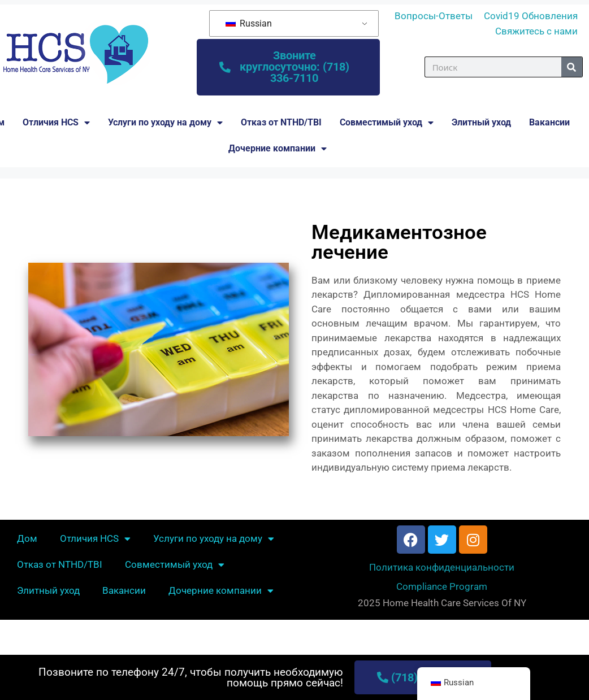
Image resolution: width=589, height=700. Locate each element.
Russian (249, 23)
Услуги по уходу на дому (165, 123)
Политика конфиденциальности (442, 568)
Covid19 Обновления (531, 16)
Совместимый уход (387, 123)
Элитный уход (481, 122)
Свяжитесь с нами (536, 31)
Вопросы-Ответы (434, 16)
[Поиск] (572, 68)
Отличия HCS (56, 123)
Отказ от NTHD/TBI (281, 122)
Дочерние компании (278, 149)
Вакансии (549, 122)
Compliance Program (442, 586)
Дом (27, 539)
